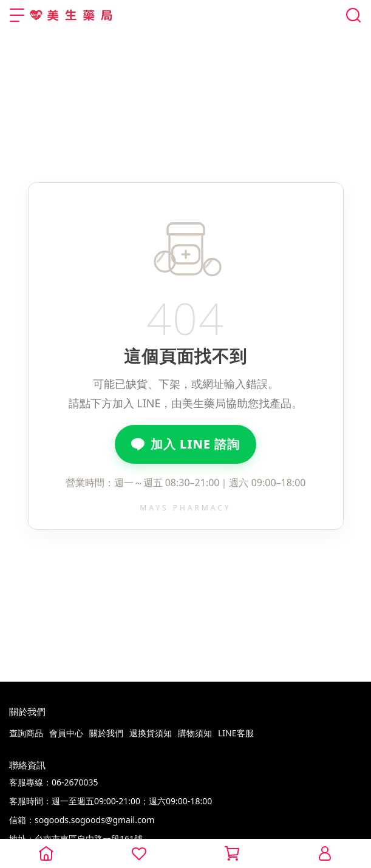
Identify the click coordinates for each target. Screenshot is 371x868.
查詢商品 (26, 733)
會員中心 (66, 733)
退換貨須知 (151, 733)
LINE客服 (236, 733)
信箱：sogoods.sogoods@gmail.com (82, 820)
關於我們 (106, 733)
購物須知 (195, 733)
